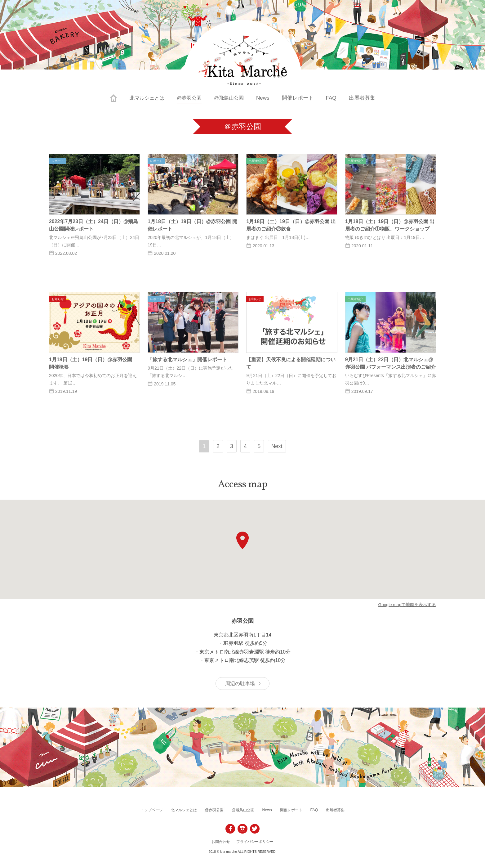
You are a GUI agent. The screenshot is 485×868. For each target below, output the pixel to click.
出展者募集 (365, 98)
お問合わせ (221, 841)
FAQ (334, 98)
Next (277, 446)
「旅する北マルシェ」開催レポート (187, 360)
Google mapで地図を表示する (407, 605)
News (266, 98)
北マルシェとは (145, 98)
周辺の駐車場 (240, 684)
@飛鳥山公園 (231, 98)
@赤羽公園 (189, 98)
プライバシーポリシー (255, 841)
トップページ (159, 810)
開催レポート (300, 98)
